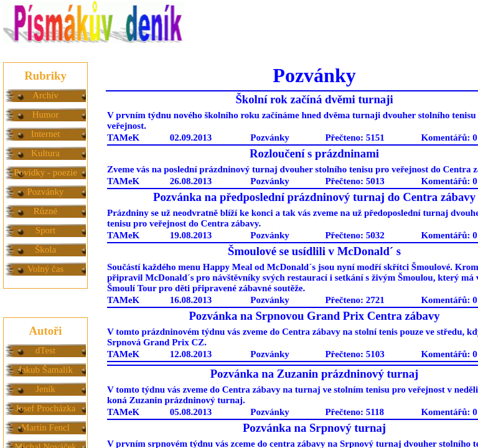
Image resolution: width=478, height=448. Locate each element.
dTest (45, 350)
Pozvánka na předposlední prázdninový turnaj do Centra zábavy (314, 197)
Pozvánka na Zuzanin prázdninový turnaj (315, 374)
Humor (46, 114)
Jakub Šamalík (45, 370)
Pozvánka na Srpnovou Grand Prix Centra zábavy (314, 316)
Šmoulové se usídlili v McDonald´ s (314, 251)
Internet (46, 134)
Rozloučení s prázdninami (314, 153)
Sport (46, 230)
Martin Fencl (45, 427)
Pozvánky (45, 192)
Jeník (45, 389)
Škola (45, 250)
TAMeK (123, 138)
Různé (45, 211)
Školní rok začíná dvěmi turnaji (314, 99)
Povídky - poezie (45, 172)
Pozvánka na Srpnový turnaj (314, 428)
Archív (45, 95)
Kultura (45, 153)
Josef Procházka (45, 408)
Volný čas (45, 269)
